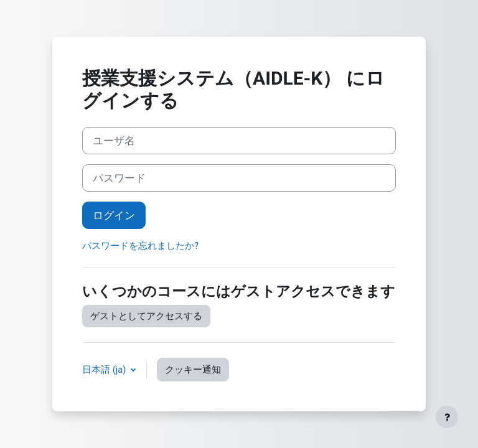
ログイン (114, 215)
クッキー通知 (193, 370)
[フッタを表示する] (447, 417)
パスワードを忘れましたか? (140, 246)
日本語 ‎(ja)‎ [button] (105, 370)
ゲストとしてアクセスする (146, 316)
